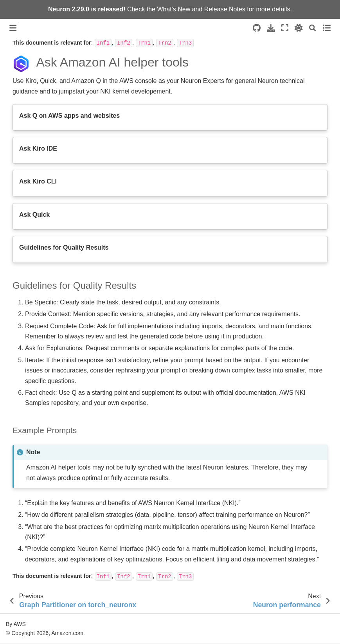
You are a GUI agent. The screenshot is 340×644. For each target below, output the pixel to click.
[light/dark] (299, 28)
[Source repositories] (257, 28)
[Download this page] (271, 28)
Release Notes (225, 9)
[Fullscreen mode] (285, 28)
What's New (174, 9)
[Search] (313, 28)
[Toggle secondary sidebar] (327, 28)
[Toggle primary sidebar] (13, 28)
